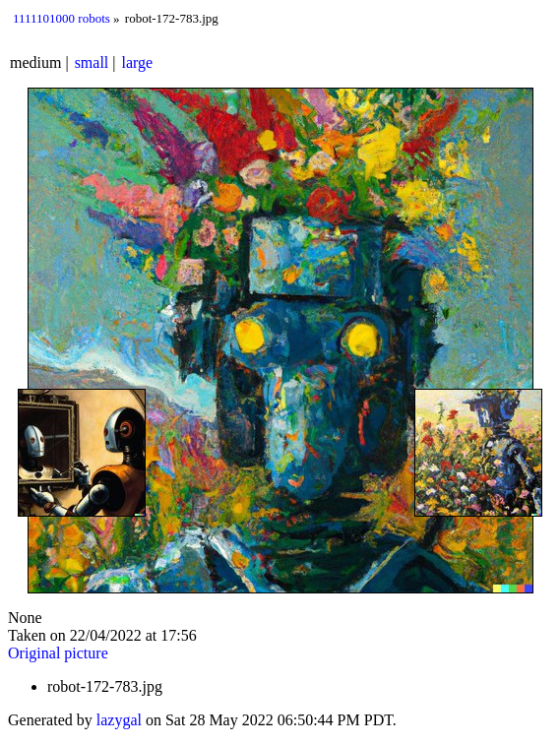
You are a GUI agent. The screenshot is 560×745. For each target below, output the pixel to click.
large (138, 62)
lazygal (119, 720)
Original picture (58, 653)
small (92, 62)
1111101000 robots (62, 18)
